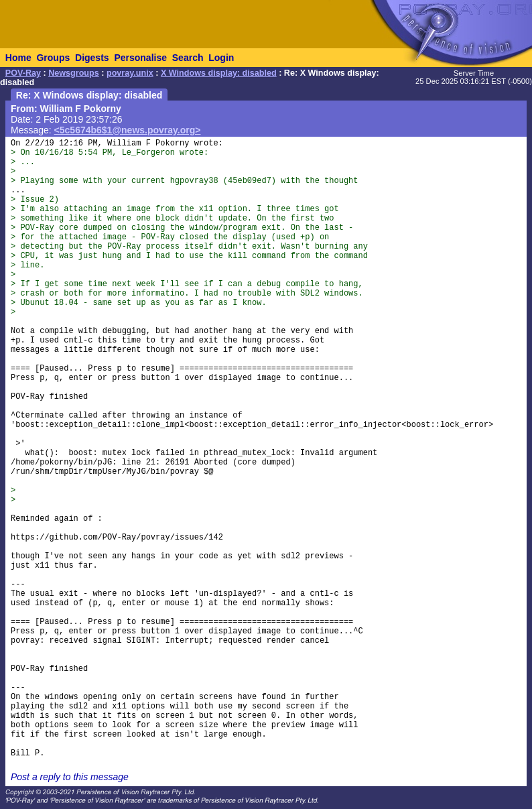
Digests (92, 58)
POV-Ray (23, 73)
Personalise (140, 58)
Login (221, 58)
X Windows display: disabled (219, 73)
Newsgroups (74, 73)
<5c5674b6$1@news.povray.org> (128, 130)
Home (18, 58)
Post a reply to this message (70, 777)
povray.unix (130, 73)
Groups (53, 58)
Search (188, 58)
